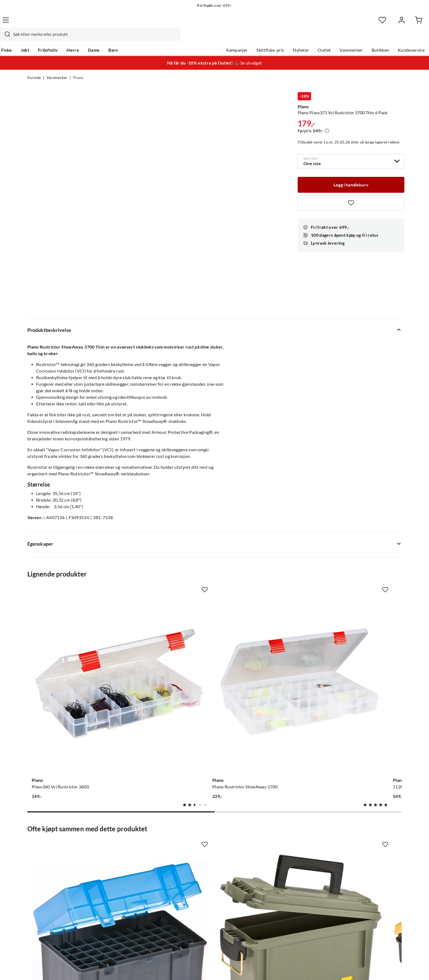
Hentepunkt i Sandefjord (51, 849)
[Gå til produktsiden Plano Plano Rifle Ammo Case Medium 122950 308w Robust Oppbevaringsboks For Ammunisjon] (69, 709)
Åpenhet (192, 884)
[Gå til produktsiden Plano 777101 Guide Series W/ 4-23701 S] (360, 541)
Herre (99, 39)
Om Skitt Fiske (198, 831)
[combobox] (208, 23)
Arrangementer (198, 857)
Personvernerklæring (335, 969)
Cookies (395, 969)
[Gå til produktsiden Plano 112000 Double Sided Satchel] (263, 541)
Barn (139, 39)
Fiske (33, 39)
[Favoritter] (348, 23)
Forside (34, 67)
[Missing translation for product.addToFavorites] (351, 192)
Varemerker (324, 39)
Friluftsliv (74, 39)
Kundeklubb (195, 892)
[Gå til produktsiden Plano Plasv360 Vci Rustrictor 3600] (69, 541)
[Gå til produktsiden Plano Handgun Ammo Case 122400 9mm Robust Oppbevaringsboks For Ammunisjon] (263, 709)
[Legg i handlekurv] (351, 173)
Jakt (51, 39)
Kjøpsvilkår (371, 969)
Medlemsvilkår (198, 901)
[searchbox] (214, 23)
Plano (78, 67)
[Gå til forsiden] (53, 23)
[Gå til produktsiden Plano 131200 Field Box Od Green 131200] (166, 709)
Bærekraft (193, 875)
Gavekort (115, 840)
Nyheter (273, 39)
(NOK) (39, 969)
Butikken (353, 39)
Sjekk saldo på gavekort (50, 857)
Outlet (297, 39)
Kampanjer (210, 39)
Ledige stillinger (199, 840)
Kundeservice (384, 39)
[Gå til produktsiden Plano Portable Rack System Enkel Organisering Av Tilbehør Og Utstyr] (360, 709)
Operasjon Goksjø (201, 866)
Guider (34, 840)
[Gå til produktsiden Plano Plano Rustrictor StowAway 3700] (166, 541)
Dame (120, 39)
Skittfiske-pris (243, 39)
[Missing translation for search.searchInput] (123, 23)
